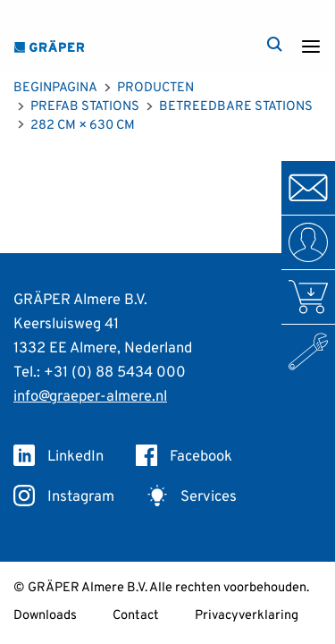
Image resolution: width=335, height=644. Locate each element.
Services (192, 497)
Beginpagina (55, 88)
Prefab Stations (85, 107)
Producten (155, 88)
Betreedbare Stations (236, 107)
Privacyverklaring (247, 616)
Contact (136, 616)
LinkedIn (59, 457)
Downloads (45, 616)
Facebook (184, 457)
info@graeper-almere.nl (90, 397)
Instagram (64, 497)
